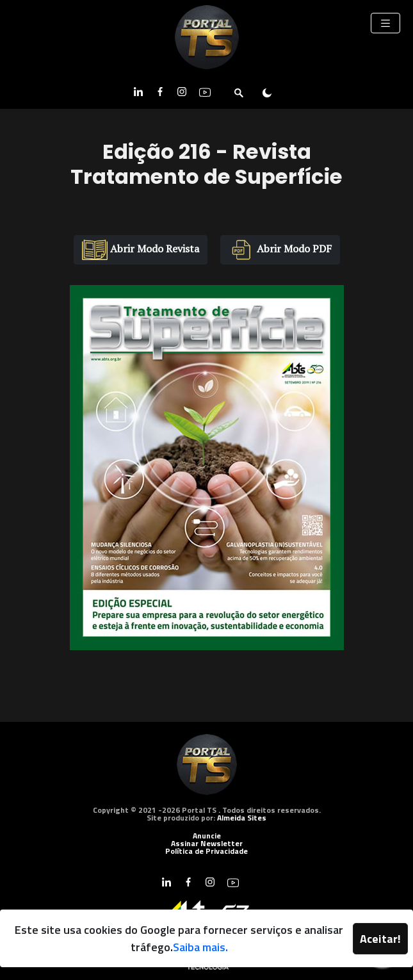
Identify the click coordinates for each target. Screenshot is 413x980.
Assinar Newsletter (207, 843)
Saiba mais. (200, 947)
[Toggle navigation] (385, 23)
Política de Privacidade (206, 851)
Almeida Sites (242, 818)
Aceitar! (380, 939)
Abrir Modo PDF (280, 249)
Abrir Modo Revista (141, 249)
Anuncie (207, 836)
